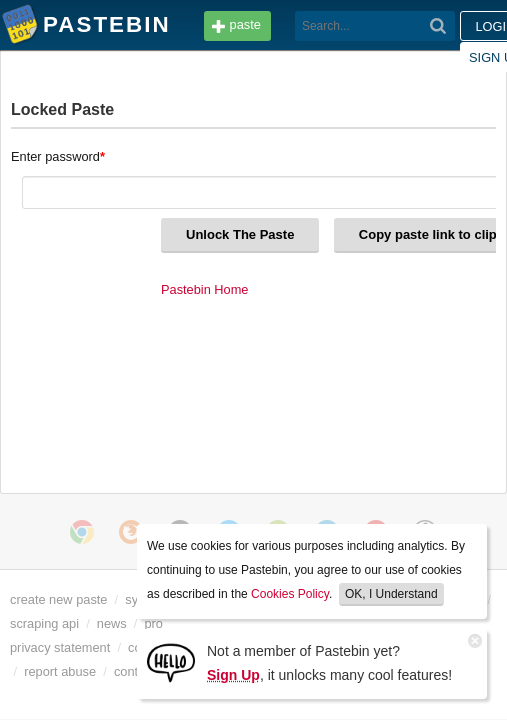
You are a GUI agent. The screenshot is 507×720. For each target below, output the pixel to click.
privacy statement (65, 648)
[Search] (273, 26)
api (35, 624)
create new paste (63, 600)
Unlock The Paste (102, 200)
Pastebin (20, 28)
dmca (27, 672)
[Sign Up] (171, 661)
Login (372, 26)
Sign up (451, 26)
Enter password (59, 156)
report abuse (103, 672)
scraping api (102, 624)
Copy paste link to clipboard (153, 235)
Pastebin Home (55, 290)
